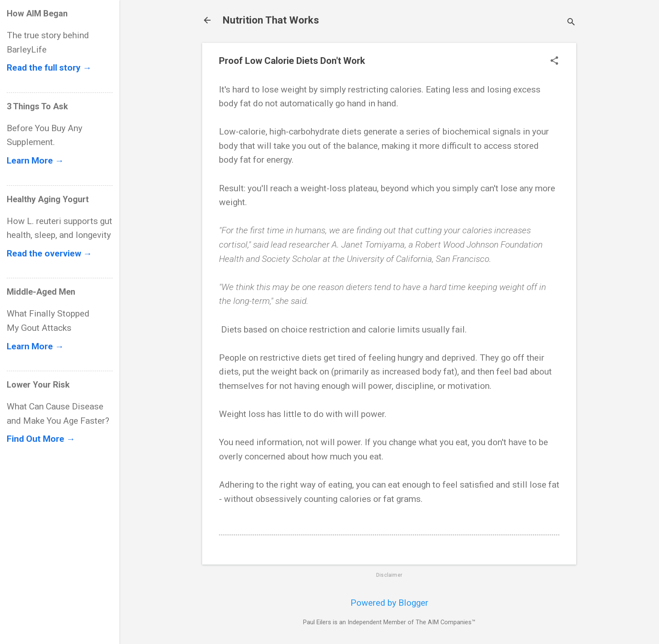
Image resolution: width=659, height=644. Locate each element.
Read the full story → (49, 68)
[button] (554, 62)
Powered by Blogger (389, 603)
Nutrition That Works (271, 20)
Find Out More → (41, 439)
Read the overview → (49, 253)
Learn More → (35, 161)
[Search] (571, 23)
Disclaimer (389, 575)
